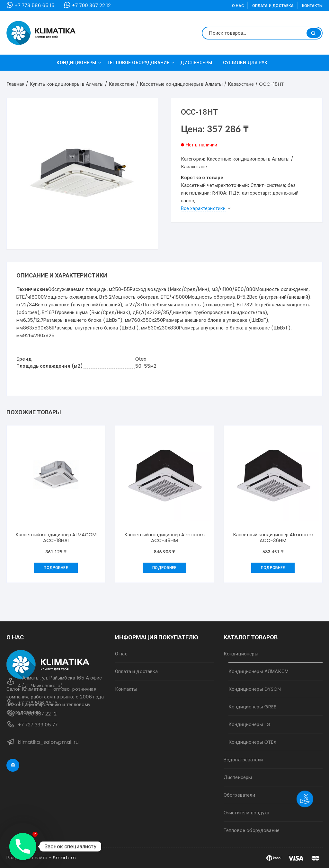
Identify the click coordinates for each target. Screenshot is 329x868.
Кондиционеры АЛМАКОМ (258, 671)
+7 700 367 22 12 (91, 5)
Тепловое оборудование (141, 63)
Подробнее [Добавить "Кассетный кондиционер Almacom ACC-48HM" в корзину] (164, 568)
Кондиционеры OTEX (252, 742)
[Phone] (23, 846)
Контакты (312, 6)
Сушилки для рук (245, 63)
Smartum (64, 858)
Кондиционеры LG (249, 724)
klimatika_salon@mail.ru (48, 742)
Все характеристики (203, 208)
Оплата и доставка (273, 6)
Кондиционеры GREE (252, 707)
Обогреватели (239, 795)
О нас (238, 6)
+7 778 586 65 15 (34, 5)
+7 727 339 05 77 (38, 725)
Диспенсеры (196, 63)
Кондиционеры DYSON (255, 689)
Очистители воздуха (247, 813)
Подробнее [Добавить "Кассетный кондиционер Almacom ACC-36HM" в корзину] (273, 568)
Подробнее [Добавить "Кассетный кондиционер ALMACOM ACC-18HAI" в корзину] (56, 568)
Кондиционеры (79, 63)
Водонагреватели (243, 760)
